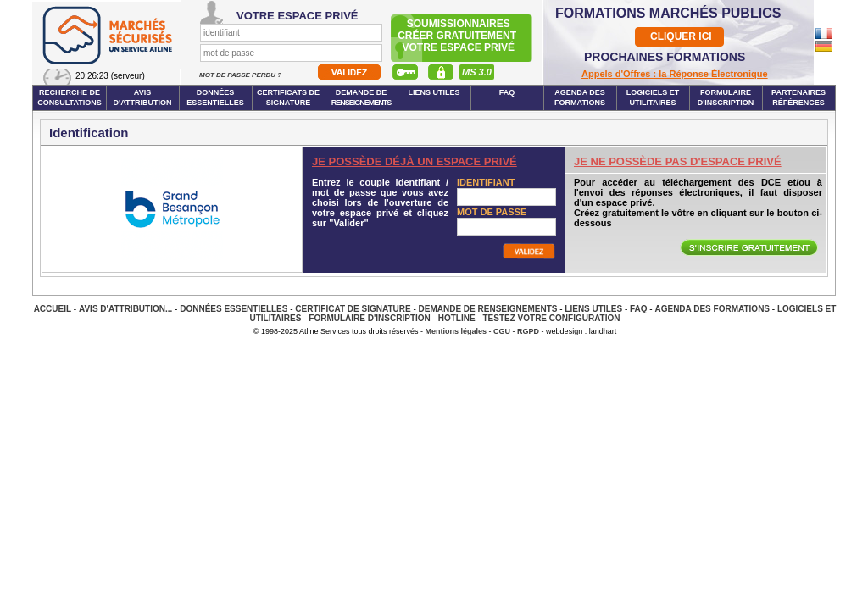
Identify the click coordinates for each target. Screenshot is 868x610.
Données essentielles (215, 97)
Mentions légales (456, 331)
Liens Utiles (434, 92)
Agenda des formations (580, 97)
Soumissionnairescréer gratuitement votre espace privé (458, 36)
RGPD (528, 331)
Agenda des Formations (712, 309)
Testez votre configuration (551, 318)
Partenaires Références (798, 97)
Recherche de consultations (70, 97)
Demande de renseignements (488, 309)
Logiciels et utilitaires (653, 97)
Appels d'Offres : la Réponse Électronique (675, 74)
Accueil (53, 309)
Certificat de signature (353, 309)
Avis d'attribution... (125, 309)
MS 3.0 (477, 72)
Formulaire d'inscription (726, 97)
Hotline (457, 318)
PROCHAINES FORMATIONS (665, 57)
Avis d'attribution (143, 97)
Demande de (362, 97)
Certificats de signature (288, 97)
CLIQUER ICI (681, 36)
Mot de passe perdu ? (241, 75)
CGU (502, 331)
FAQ (507, 92)
